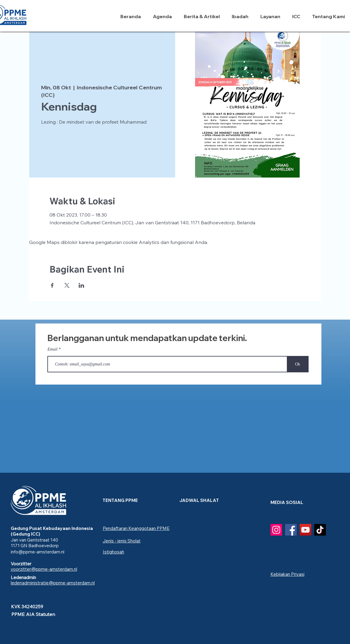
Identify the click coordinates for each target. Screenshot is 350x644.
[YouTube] (305, 530)
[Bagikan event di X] (67, 285)
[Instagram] (276, 530)
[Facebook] (291, 530)
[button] (242, 16)
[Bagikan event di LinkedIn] (81, 285)
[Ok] (298, 364)
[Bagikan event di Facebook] (52, 285)
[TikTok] (320, 530)
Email (53, 349)
